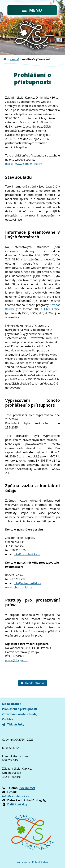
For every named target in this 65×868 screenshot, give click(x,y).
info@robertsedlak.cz (27, 583)
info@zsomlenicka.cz (27, 554)
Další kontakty (17, 804)
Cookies (7, 719)
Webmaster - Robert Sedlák (32, 862)
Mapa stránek (12, 704)
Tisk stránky (13, 724)
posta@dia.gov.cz (16, 660)
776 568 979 (27, 788)
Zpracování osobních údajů (21, 714)
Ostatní (15, 59)
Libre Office (52, 309)
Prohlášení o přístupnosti (19, 709)
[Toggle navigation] (32, 10)
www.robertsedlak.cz (19, 587)
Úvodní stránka (32, 683)
